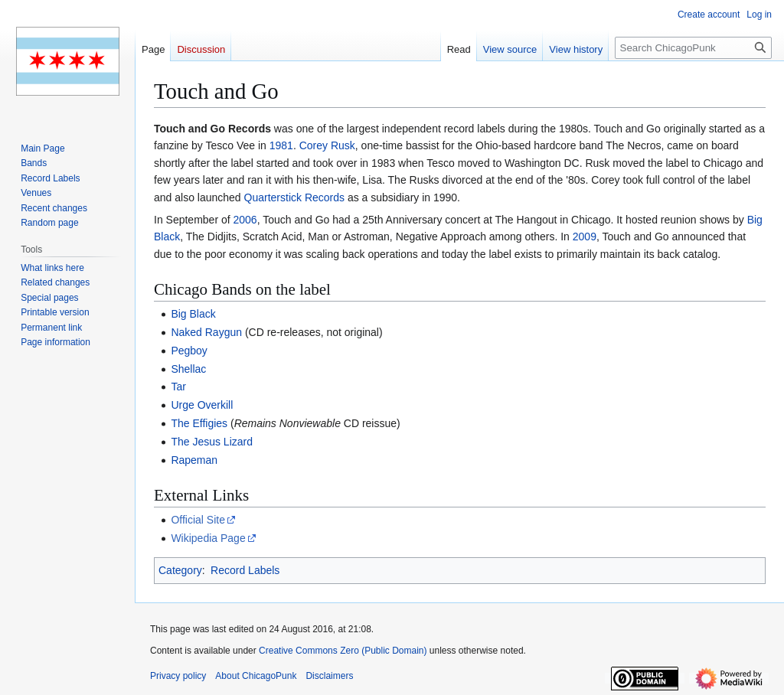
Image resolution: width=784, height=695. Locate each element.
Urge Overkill (202, 405)
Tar (178, 387)
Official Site (198, 520)
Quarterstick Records (294, 197)
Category (180, 570)
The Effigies (199, 423)
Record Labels (245, 570)
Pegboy (189, 351)
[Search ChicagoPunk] (693, 48)
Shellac (188, 369)
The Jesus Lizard (212, 442)
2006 (245, 220)
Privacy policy (178, 676)
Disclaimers (329, 676)
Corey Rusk (327, 145)
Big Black (193, 314)
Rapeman (194, 460)
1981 (281, 145)
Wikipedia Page (208, 538)
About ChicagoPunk (256, 676)
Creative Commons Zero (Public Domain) (343, 651)
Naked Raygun (206, 332)
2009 (585, 237)
